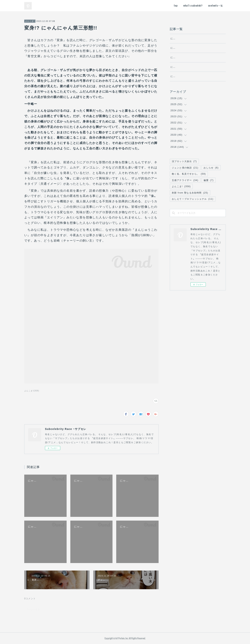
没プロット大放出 (184, 182)
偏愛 (209, 200)
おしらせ (211, 188)
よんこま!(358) (32, 391)
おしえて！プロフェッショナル (193, 219)
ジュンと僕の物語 (185, 188)
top (176, 6)
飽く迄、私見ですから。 (189, 194)
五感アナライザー (185, 200)
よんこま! (30, 21)
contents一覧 (216, 6)
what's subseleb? (193, 6)
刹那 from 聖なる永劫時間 (190, 213)
